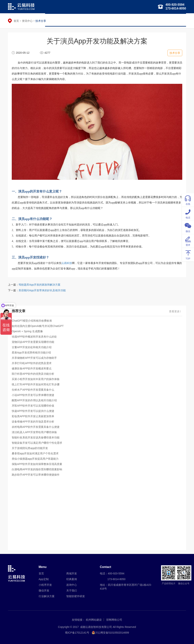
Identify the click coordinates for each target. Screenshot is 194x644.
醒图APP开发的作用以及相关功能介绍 (34, 400)
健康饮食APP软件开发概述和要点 (32, 368)
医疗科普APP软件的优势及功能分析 (33, 374)
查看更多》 (176, 311)
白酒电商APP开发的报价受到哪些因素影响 (37, 469)
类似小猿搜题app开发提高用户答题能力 (35, 459)
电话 (188, 213)
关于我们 (178, 20)
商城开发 (72, 573)
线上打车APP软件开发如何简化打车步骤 (36, 384)
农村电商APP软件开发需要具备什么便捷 (36, 427)
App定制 (44, 579)
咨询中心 (72, 585)
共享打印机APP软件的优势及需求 (32, 363)
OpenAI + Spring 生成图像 (27, 331)
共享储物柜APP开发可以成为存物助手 (34, 358)
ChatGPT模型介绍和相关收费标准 (32, 321)
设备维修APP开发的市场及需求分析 (33, 422)
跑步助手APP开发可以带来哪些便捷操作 (36, 475)
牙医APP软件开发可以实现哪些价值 (33, 406)
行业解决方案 (118, 20)
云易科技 (67, 263)
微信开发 (99, 20)
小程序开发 (82, 20)
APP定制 (64, 20)
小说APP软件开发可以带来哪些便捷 (33, 395)
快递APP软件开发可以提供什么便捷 (33, 411)
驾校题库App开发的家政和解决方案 (40, 285)
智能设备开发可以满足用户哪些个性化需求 (37, 443)
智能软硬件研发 (141, 20)
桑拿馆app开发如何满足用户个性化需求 (35, 453)
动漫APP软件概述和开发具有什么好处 (34, 337)
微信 (188, 227)
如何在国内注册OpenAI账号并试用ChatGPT (38, 326)
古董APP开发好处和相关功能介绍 (32, 347)
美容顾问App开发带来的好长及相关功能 (42, 290)
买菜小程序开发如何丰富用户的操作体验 (36, 379)
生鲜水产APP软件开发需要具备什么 (33, 390)
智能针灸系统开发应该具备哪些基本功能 (36, 437)
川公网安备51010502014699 (112, 633)
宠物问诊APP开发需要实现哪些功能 (33, 342)
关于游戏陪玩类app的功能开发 (30, 448)
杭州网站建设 (94, 620)
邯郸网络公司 (114, 620)
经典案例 (162, 20)
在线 (188, 200)
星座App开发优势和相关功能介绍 (31, 353)
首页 (51, 20)
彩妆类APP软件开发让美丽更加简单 (33, 416)
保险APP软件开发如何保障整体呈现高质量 (37, 464)
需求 (188, 241)
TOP (188, 254)
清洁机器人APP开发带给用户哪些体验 (34, 432)
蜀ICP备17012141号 (77, 633)
